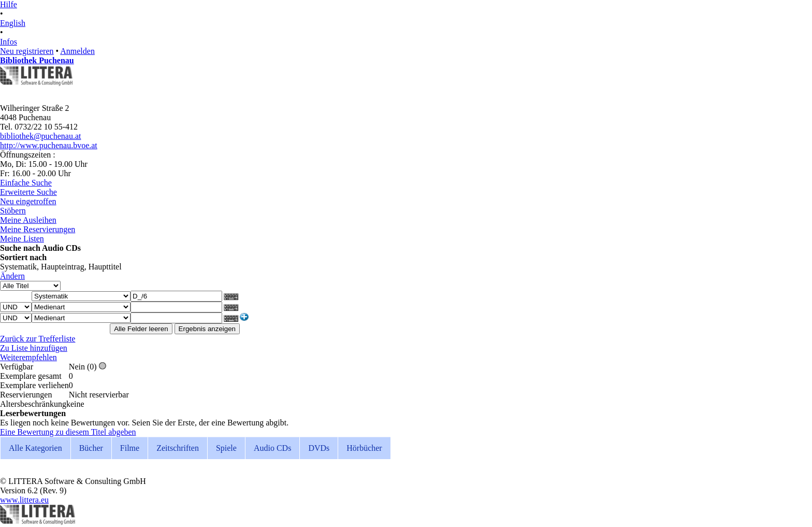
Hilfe (9, 4)
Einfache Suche (26, 183)
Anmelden (77, 51)
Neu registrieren (27, 51)
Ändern (12, 276)
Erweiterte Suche (28, 192)
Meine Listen (22, 239)
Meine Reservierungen (38, 229)
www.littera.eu (24, 500)
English (13, 23)
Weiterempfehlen (28, 357)
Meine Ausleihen (28, 220)
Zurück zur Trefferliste (38, 339)
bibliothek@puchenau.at (40, 136)
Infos (9, 42)
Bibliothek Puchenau (37, 60)
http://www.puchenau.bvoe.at (49, 145)
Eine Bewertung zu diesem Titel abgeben (68, 432)
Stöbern (13, 211)
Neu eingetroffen (28, 201)
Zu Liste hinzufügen (34, 348)
